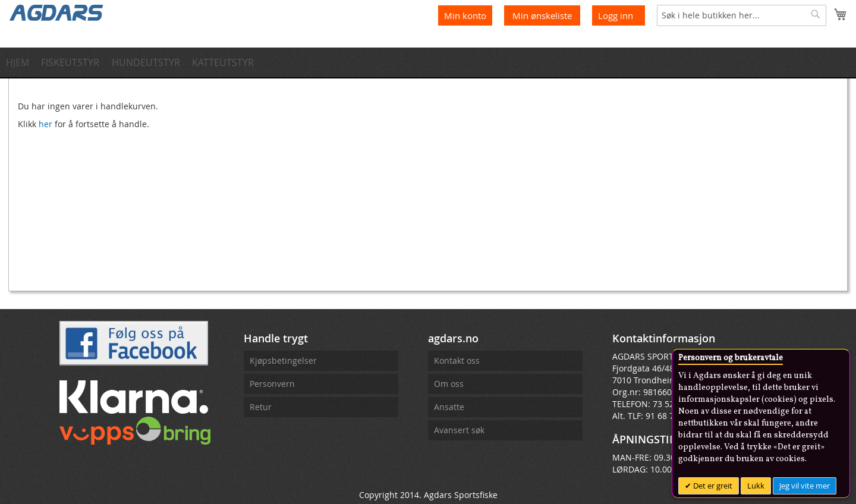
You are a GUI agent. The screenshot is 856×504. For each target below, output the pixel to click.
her (45, 124)
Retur (261, 407)
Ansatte (449, 407)
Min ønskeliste (543, 15)
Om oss (449, 384)
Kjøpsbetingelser (283, 360)
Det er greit (712, 486)
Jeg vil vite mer (805, 486)
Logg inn (616, 15)
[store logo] (56, 12)
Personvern (272, 384)
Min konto (465, 15)
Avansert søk (459, 430)
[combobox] (742, 15)
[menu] (428, 62)
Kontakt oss (457, 360)
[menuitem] (21, 62)
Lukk (756, 486)
